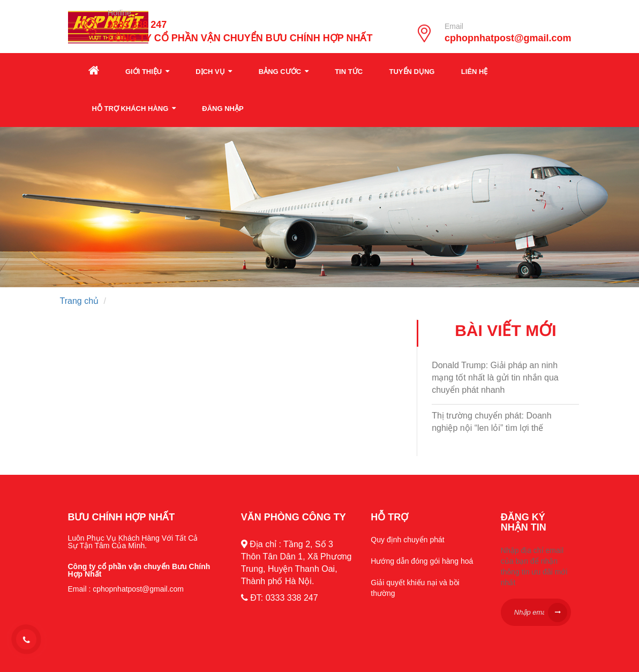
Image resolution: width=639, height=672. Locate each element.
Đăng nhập (223, 109)
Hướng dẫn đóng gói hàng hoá (422, 561)
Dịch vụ (214, 72)
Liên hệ (475, 72)
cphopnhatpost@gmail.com (508, 39)
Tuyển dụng (412, 72)
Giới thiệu (147, 72)
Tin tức (349, 72)
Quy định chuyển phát (407, 540)
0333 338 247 (137, 25)
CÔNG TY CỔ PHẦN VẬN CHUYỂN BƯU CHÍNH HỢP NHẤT (240, 39)
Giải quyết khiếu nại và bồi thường (415, 588)
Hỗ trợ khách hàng (134, 109)
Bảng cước (284, 72)
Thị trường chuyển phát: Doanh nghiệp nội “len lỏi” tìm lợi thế (491, 422)
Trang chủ (80, 301)
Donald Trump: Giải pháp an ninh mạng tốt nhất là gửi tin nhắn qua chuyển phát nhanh (495, 378)
